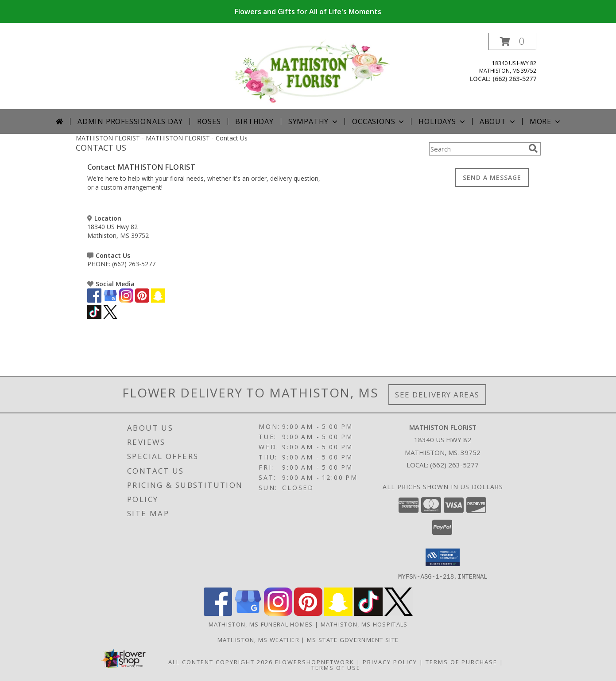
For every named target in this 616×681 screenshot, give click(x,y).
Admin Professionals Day (130, 121)
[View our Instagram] (126, 300)
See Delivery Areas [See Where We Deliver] (437, 395)
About (498, 121)
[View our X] (110, 317)
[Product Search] (477, 149)
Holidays (442, 121)
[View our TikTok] (94, 317)
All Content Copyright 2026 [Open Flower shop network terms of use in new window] (221, 662)
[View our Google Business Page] (110, 300)
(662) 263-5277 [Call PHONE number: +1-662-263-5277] (134, 264)
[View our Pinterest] (142, 300)
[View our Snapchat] (158, 300)
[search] (533, 148)
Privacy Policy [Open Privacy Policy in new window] (390, 662)
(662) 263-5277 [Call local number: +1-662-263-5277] (514, 79)
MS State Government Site (353, 639)
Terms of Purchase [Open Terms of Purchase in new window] (461, 662)
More (546, 121)
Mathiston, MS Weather (258, 639)
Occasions (379, 121)
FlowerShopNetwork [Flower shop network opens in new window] (315, 662)
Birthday (254, 121)
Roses (209, 121)
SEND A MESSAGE (492, 177)
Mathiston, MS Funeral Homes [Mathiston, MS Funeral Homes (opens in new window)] (261, 624)
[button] (512, 41)
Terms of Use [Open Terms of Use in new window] (336, 667)
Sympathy (314, 121)
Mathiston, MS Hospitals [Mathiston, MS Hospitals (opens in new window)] (364, 624)
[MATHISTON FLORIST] (312, 71)
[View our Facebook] (94, 300)
